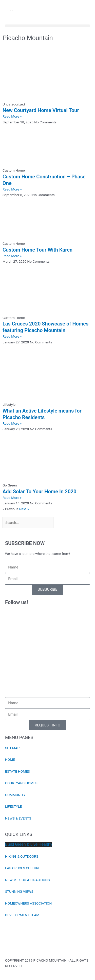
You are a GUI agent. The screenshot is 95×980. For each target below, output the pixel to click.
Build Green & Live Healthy (29, 844)
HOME (10, 759)
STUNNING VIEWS (19, 891)
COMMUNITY (15, 795)
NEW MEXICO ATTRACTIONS (27, 880)
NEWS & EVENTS (18, 818)
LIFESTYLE (13, 806)
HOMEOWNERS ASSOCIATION (28, 903)
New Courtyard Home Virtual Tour (41, 110)
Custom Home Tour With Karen (37, 250)
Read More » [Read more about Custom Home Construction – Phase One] (12, 189)
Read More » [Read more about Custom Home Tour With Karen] (12, 256)
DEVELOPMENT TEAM (22, 915)
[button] (48, 26)
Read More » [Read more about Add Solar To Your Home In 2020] (12, 498)
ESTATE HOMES (17, 771)
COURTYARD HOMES (21, 783)
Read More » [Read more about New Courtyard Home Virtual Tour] (12, 116)
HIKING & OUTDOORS (22, 856)
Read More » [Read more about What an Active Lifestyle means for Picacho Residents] (12, 423)
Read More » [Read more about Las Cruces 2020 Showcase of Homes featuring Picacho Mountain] (12, 336)
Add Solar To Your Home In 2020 (40, 492)
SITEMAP (12, 748)
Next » (24, 509)
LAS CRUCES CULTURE (23, 868)
